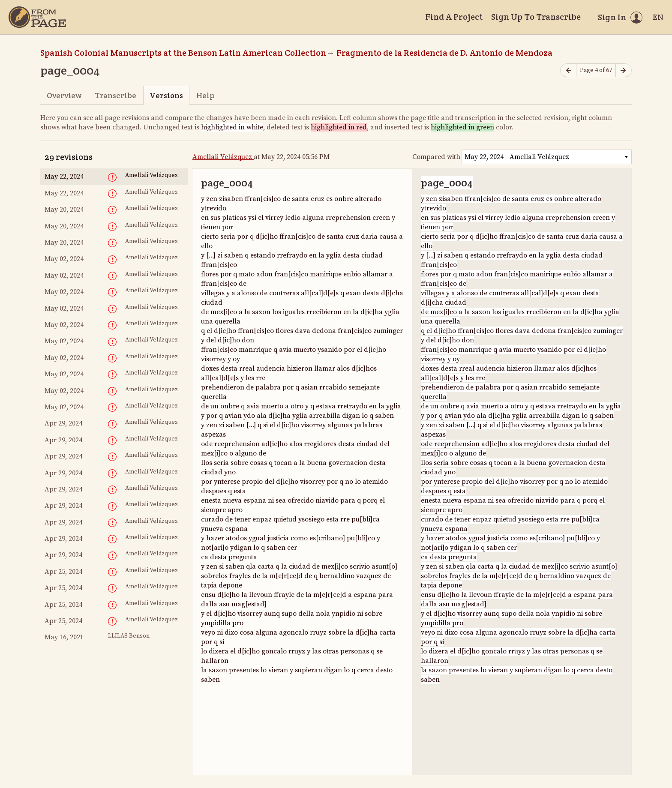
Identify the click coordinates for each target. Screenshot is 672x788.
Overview (64, 95)
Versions (166, 95)
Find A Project (454, 17)
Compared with (436, 157)
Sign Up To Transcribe (536, 17)
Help (205, 95)
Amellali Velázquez (223, 157)
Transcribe (115, 95)
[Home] (37, 17)
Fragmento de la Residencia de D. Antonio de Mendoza (444, 53)
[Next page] (624, 70)
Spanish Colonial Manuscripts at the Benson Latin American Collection (183, 53)
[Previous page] (568, 70)
